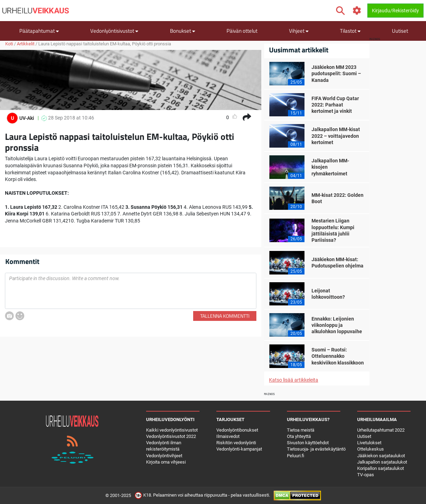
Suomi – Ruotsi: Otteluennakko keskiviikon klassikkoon (338, 356)
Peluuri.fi (296, 456)
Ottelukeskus (371, 449)
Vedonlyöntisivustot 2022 (171, 436)
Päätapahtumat (39, 31)
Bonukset (183, 31)
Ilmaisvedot (228, 436)
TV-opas (366, 475)
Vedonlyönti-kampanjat (239, 449)
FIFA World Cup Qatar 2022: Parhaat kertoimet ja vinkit (335, 105)
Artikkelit (26, 44)
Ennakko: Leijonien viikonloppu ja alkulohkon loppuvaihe (337, 325)
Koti (9, 44)
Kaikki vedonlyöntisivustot (172, 430)
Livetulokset (369, 443)
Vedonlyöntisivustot (114, 31)
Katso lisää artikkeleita (294, 380)
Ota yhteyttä (299, 436)
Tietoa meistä (301, 430)
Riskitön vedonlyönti (236, 443)
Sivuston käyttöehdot (308, 443)
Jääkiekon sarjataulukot (381, 456)
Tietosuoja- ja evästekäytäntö (316, 449)
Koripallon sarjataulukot (381, 468)
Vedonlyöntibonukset (237, 430)
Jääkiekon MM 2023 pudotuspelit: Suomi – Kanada (336, 73)
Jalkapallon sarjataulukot (382, 462)
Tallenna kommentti (225, 316)
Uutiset (400, 31)
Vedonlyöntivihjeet (164, 456)
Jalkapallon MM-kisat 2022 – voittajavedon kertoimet (336, 136)
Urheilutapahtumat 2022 (381, 430)
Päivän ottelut (242, 31)
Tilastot (350, 31)
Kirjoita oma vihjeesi (166, 462)
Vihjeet (299, 31)
